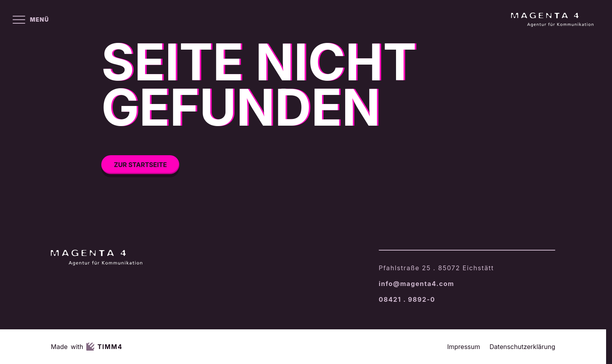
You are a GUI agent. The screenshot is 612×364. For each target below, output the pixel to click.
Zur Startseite (140, 165)
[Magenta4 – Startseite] (552, 20)
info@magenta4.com (417, 284)
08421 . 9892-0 (407, 299)
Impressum (464, 347)
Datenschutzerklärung (522, 347)
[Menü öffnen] (31, 20)
